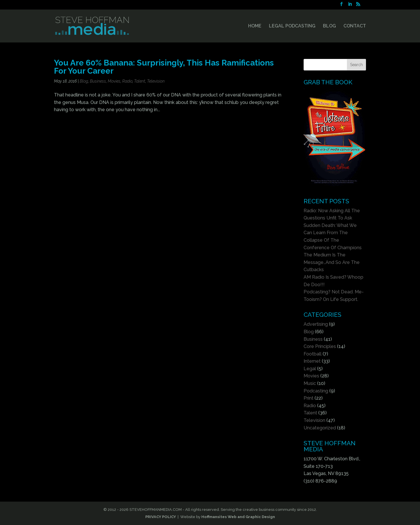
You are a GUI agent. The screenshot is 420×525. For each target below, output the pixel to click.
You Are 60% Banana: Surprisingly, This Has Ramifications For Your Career (164, 67)
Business (98, 81)
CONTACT (355, 26)
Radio (127, 81)
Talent (140, 81)
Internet (312, 361)
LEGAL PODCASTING (292, 26)
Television (156, 81)
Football (313, 354)
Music (310, 383)
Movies (114, 81)
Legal (310, 369)
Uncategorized (320, 428)
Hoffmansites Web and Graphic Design (238, 517)
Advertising (316, 324)
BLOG (329, 26)
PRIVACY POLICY (161, 517)
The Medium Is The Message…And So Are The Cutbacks (332, 262)
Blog (84, 81)
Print (309, 398)
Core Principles (320, 346)
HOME (255, 26)
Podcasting (316, 391)
